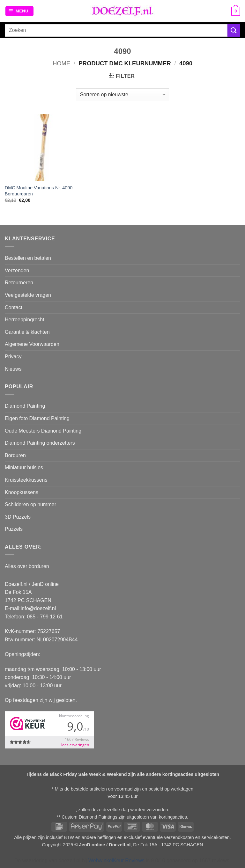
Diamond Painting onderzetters (40, 443)
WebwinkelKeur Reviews (116, 861)
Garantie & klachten (27, 332)
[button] (19, 11)
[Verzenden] (234, 30)
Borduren (15, 455)
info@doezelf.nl (38, 608)
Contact (14, 307)
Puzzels (14, 529)
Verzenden (17, 270)
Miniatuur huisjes (24, 467)
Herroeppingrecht (25, 320)
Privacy (13, 357)
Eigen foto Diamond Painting (37, 418)
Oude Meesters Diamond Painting (43, 431)
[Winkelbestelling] (122, 95)
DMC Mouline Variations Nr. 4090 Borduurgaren (39, 191)
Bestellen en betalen (28, 258)
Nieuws (13, 369)
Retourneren (19, 283)
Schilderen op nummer (30, 504)
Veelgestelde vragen (28, 295)
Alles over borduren (27, 566)
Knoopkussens (22, 492)
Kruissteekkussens (26, 480)
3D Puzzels (18, 517)
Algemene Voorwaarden (32, 344)
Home (61, 63)
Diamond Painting (25, 406)
